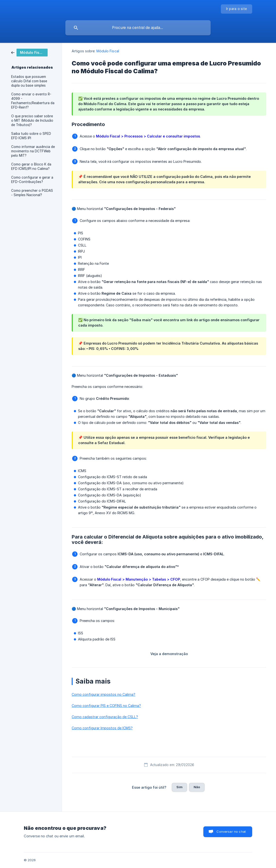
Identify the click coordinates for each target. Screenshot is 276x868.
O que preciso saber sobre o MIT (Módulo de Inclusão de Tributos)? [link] (32, 120)
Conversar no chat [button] (231, 831)
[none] (237, 9)
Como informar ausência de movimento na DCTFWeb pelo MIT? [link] (33, 151)
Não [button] (197, 787)
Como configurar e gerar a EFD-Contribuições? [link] (32, 180)
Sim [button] (179, 787)
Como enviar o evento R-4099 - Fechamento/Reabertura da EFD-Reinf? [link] (33, 101)
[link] (29, 52)
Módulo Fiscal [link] (108, 51)
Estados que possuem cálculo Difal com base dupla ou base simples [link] (29, 81)
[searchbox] (138, 28)
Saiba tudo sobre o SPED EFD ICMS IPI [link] (31, 136)
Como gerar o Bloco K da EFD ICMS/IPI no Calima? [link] (31, 166)
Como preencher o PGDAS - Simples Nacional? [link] (32, 193)
